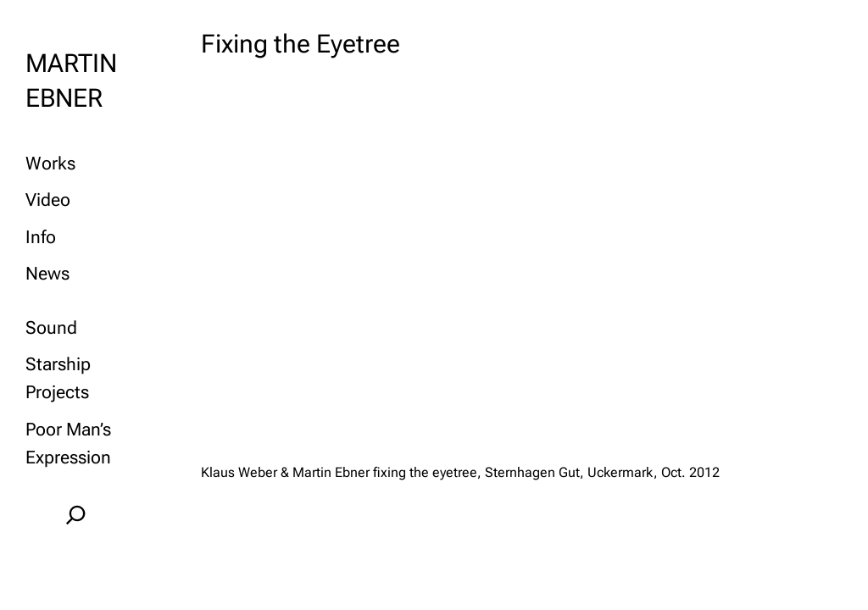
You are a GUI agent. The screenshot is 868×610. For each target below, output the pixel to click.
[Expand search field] (76, 515)
